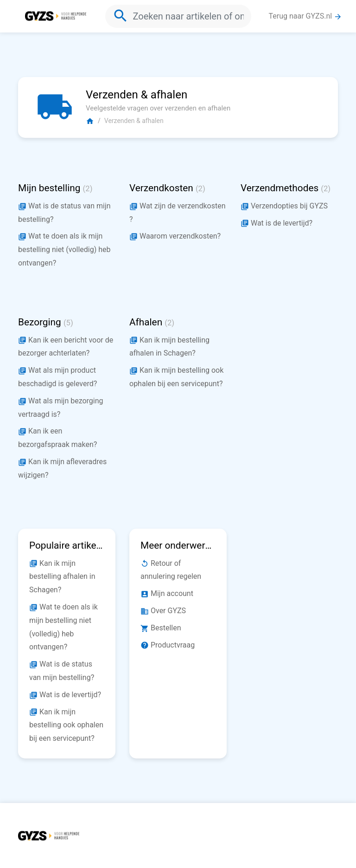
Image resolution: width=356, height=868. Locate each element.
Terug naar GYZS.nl (306, 16)
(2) (88, 189)
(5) (68, 323)
